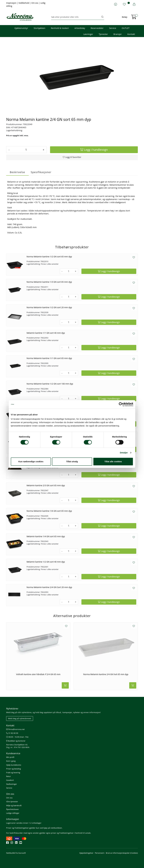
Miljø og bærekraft (14, 805)
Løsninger (88, 34)
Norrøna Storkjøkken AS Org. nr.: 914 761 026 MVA (18, 746)
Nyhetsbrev (12, 709)
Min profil (10, 757)
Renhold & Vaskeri (60, 28)
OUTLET (126, 28)
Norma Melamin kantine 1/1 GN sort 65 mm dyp (49, 358)
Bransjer (118, 34)
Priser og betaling (13, 769)
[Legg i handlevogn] (94, 150)
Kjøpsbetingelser (86, 853)
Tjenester (103, 34)
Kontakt (131, 34)
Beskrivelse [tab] (17, 172)
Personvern (100, 853)
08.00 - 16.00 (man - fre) (17, 737)
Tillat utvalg (72, 461)
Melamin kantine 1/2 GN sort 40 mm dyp (46, 562)
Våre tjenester (12, 802)
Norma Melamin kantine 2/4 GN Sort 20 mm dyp (49, 587)
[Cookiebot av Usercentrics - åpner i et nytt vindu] (121, 404)
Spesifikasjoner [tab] (41, 172)
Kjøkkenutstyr (21, 28)
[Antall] (26, 150)
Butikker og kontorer (16, 741)
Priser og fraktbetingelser (18, 828)
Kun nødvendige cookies (31, 461)
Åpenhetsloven (12, 809)
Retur (9, 776)
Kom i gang (11, 761)
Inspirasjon (12, 3)
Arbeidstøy (80, 28)
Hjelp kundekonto (14, 765)
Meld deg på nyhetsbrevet (20, 718)
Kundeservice (13, 753)
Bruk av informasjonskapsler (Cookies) (122, 853)
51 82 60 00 (12, 733)
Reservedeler (97, 28)
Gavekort (10, 780)
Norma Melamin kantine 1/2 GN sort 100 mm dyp (50, 384)
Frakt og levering (13, 773)
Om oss (35, 3)
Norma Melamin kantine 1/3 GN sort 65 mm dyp (49, 282)
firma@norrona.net (15, 729)
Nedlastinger (12, 784)
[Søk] (76, 17)
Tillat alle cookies (113, 461)
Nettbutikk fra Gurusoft (16, 853)
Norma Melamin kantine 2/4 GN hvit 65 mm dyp (106, 674)
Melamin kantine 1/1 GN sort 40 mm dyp (46, 333)
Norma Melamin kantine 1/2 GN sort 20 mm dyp (49, 307)
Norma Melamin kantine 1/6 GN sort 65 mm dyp (49, 511)
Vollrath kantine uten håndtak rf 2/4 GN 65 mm (38, 674)
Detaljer (124, 453)
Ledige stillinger (13, 813)
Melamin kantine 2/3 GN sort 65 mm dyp (46, 485)
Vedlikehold (24, 3)
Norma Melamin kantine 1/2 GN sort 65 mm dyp (49, 257)
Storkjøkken (39, 28)
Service (113, 28)
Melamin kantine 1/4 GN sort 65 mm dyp (46, 536)
